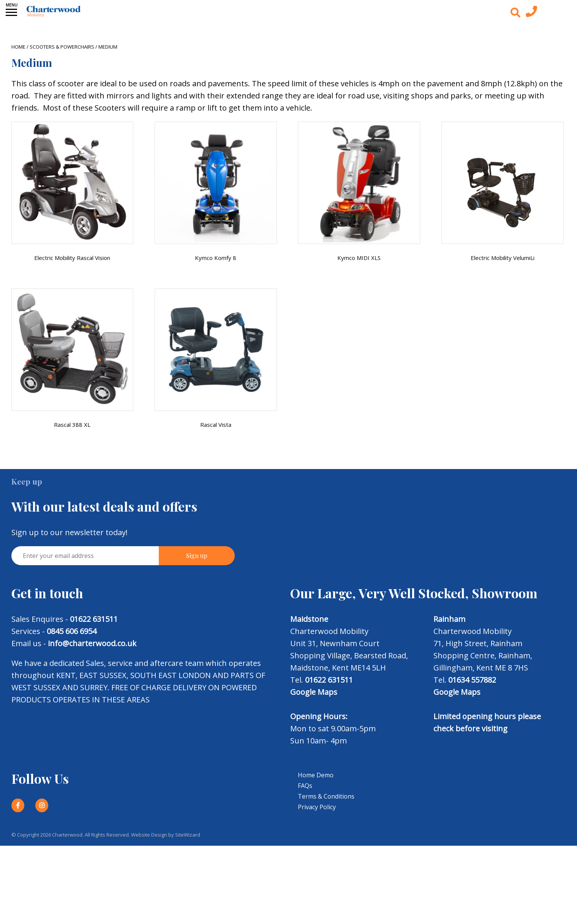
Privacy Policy (317, 807)
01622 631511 (94, 619)
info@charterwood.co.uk (92, 643)
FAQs (305, 786)
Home (18, 47)
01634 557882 (472, 680)
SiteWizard (188, 835)
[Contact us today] (531, 13)
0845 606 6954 (72, 631)
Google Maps (314, 692)
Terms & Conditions (326, 796)
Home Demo (316, 775)
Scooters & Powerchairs (62, 47)
